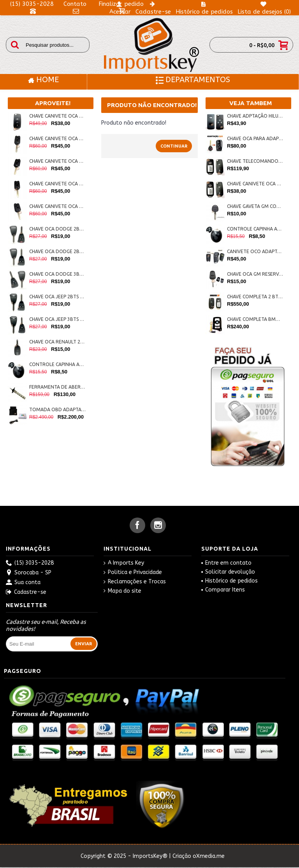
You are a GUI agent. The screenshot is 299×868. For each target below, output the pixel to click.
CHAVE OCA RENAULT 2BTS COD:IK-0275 (57, 342)
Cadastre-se (26, 592)
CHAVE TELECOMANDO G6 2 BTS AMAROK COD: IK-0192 (255, 161)
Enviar (84, 644)
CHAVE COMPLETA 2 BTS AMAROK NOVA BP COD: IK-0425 (255, 297)
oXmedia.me (209, 856)
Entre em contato (226, 563)
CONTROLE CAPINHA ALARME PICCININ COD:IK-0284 (57, 364)
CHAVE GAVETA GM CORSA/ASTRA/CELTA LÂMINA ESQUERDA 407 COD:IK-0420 (255, 206)
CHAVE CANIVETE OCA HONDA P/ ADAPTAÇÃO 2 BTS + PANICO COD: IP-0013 (57, 138)
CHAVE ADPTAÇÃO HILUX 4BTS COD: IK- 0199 (255, 116)
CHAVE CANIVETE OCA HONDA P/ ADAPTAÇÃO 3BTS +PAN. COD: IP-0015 (57, 206)
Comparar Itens (223, 590)
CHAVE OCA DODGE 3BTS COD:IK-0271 (57, 274)
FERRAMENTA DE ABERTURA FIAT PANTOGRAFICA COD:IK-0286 (57, 387)
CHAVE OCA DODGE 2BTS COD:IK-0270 (57, 251)
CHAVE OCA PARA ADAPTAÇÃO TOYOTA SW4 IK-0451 (255, 138)
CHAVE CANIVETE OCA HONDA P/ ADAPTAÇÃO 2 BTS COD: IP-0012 (57, 161)
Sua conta (23, 583)
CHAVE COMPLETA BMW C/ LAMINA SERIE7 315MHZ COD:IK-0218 (255, 319)
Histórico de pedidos (230, 581)
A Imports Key (124, 563)
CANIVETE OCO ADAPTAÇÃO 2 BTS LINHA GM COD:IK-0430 (255, 251)
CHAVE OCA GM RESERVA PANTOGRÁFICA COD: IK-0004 (255, 274)
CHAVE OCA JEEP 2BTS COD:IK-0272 (57, 297)
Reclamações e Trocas (135, 582)
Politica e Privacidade (133, 572)
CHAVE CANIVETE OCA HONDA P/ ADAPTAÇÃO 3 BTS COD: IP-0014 (57, 184)
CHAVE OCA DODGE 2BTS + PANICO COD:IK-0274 (57, 229)
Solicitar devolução (228, 572)
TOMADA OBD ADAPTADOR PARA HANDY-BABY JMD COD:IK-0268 (57, 409)
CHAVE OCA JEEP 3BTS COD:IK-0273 (57, 319)
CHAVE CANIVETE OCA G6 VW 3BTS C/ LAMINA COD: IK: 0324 (57, 116)
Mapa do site (122, 591)
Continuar (174, 146)
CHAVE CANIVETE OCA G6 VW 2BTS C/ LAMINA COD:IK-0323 (255, 184)
